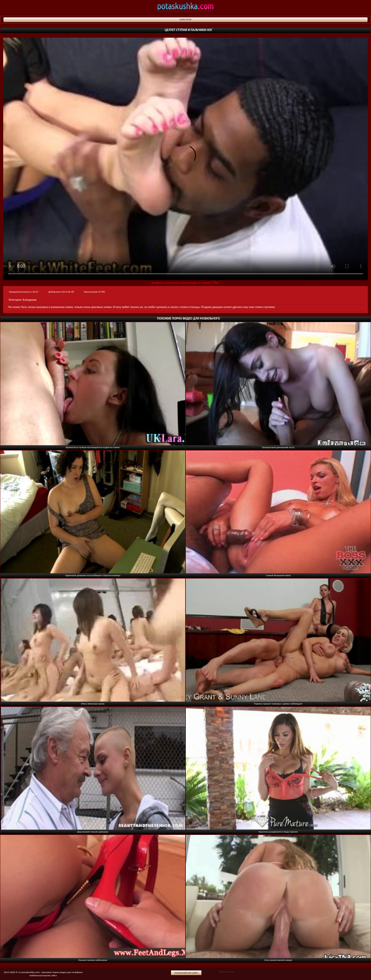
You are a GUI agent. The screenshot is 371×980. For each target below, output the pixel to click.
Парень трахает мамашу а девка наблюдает (278, 703)
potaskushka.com (185, 8)
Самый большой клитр (278, 575)
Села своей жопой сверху (278, 960)
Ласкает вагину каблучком (93, 960)
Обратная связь (227, 972)
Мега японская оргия (93, 703)
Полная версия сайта (186, 973)
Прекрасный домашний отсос (278, 447)
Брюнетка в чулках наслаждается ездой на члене (93, 447)
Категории (186, 20)
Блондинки (29, 300)
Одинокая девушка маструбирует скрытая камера (93, 575)
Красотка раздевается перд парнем (278, 832)
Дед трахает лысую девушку (93, 832)
